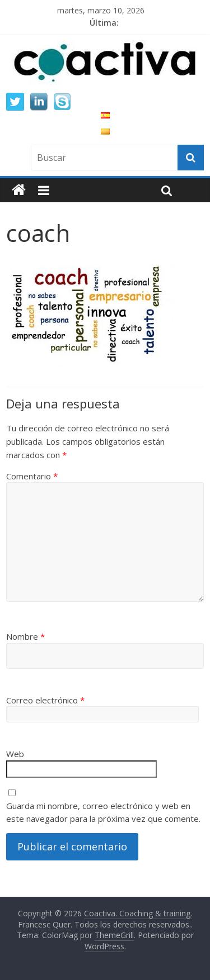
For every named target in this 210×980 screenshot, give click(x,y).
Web (15, 754)
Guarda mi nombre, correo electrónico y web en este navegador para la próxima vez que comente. (103, 812)
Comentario (32, 476)
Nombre (25, 636)
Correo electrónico (45, 700)
